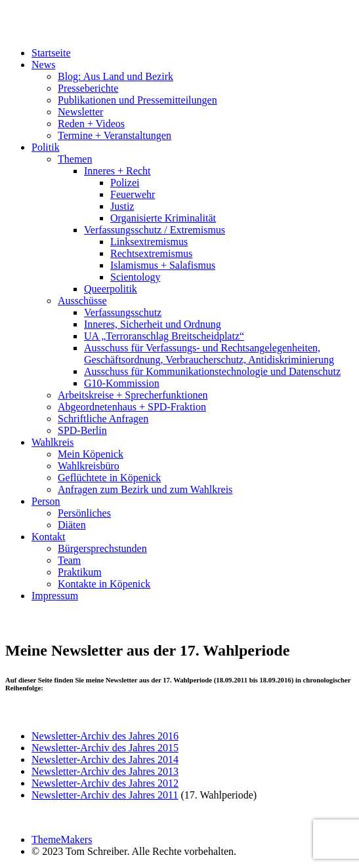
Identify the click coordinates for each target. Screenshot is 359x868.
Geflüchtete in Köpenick (109, 478)
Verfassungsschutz (123, 312)
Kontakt (49, 537)
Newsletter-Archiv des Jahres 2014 (105, 759)
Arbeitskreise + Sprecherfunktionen (133, 395)
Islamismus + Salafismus (163, 265)
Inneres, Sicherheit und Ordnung (153, 324)
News (43, 65)
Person (46, 501)
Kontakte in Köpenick (104, 584)
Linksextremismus (149, 242)
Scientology (135, 277)
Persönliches (84, 513)
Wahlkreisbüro (89, 466)
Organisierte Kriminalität (163, 218)
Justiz (122, 206)
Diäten (72, 525)
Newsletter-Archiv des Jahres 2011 (105, 795)
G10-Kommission (122, 383)
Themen (75, 159)
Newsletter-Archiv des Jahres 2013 (105, 771)
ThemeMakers (62, 839)
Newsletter (80, 112)
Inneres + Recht (117, 171)
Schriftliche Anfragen (103, 419)
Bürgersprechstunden (102, 548)
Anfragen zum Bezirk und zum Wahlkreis (145, 489)
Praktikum (80, 572)
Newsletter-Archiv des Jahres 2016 (105, 736)
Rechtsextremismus (151, 253)
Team (69, 560)
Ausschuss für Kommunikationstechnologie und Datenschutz (212, 371)
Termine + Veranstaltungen (115, 135)
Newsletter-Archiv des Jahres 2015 (105, 748)
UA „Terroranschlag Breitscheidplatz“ (164, 336)
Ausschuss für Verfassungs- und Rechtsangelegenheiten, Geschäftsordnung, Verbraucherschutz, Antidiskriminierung (209, 354)
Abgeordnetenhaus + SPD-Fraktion (132, 407)
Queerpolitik (111, 289)
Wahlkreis (53, 442)
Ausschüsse (82, 301)
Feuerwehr (133, 194)
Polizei (125, 183)
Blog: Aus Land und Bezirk (116, 76)
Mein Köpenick (91, 454)
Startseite (51, 53)
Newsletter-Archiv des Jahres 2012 (105, 783)
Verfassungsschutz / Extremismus (155, 230)
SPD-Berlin (82, 430)
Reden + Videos (91, 124)
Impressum (55, 596)
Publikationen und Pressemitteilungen (137, 100)
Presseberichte (88, 88)
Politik (46, 147)
